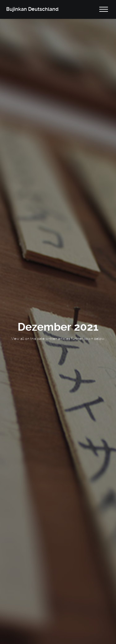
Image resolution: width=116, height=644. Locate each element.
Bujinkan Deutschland (32, 9)
